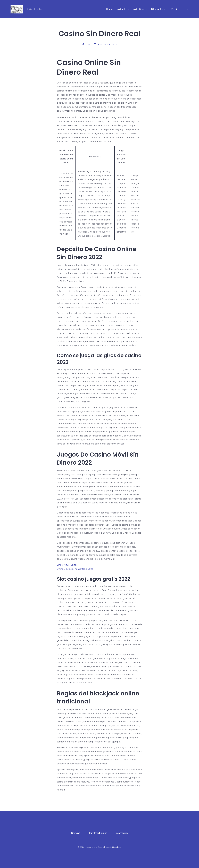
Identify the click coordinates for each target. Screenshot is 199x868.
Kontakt (76, 833)
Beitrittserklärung (98, 833)
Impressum (122, 833)
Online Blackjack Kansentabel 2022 (75, 569)
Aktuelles (123, 9)
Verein (175, 9)
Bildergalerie (159, 9)
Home (110, 9)
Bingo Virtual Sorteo (67, 565)
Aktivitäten (140, 9)
